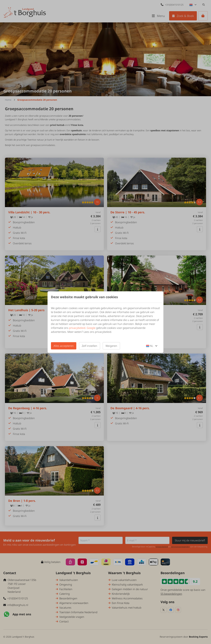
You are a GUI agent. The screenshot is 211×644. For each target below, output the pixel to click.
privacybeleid (77, 328)
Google (91, 328)
